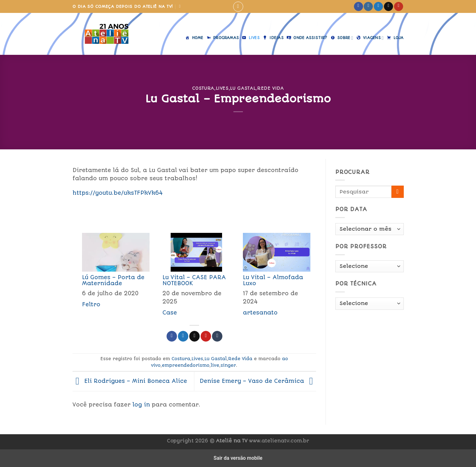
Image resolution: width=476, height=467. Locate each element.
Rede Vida (270, 88)
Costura (203, 88)
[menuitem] (113, 276)
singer (228, 365)
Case (170, 313)
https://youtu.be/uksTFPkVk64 (118, 193)
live (215, 365)
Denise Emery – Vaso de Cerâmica (258, 381)
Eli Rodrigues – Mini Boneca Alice (130, 381)
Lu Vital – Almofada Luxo (273, 280)
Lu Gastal (243, 88)
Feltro (91, 304)
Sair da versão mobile (238, 458)
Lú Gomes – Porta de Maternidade (113, 280)
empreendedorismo (186, 365)
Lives (222, 88)
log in (141, 405)
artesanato (260, 313)
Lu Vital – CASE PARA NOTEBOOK (194, 280)
